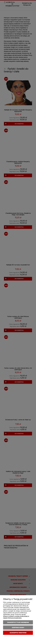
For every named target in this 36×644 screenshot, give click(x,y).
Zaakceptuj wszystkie (18, 633)
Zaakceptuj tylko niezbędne (18, 622)
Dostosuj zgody (18, 628)
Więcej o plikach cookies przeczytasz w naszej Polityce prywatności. (16, 617)
